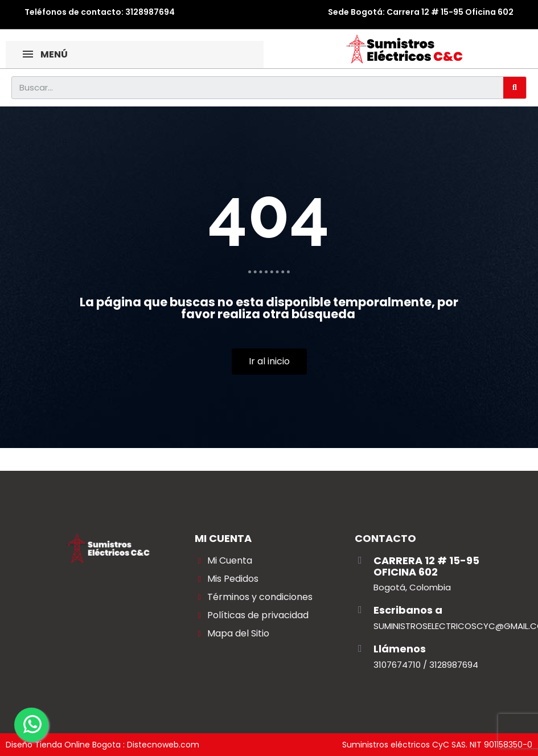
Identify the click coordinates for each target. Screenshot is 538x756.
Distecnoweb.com (163, 745)
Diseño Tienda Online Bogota (63, 745)
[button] (269, 361)
